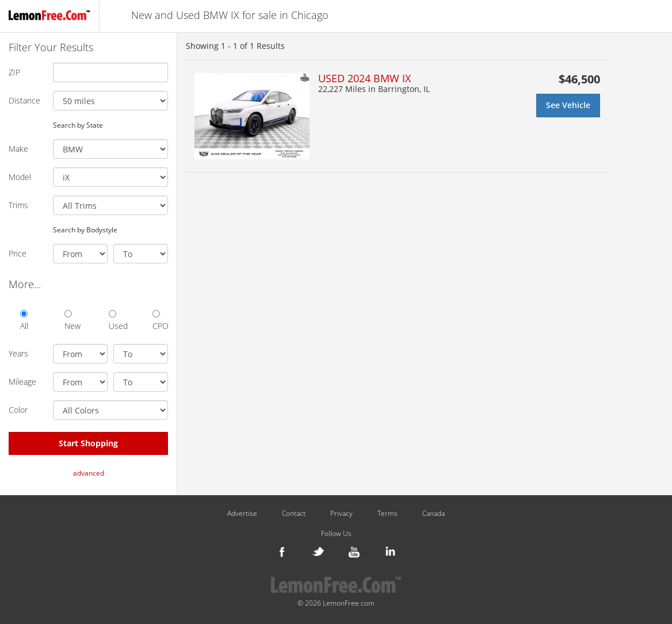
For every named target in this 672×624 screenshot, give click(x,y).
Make (18, 149)
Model (20, 177)
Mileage (22, 382)
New (72, 321)
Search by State (78, 125)
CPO (160, 321)
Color (18, 410)
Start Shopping (88, 443)
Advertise (242, 514)
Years (18, 353)
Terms (387, 514)
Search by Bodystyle (85, 229)
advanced (89, 473)
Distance (24, 100)
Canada (434, 514)
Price (18, 253)
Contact (294, 514)
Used (117, 321)
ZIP (14, 72)
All (24, 321)
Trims (18, 205)
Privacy (341, 514)
